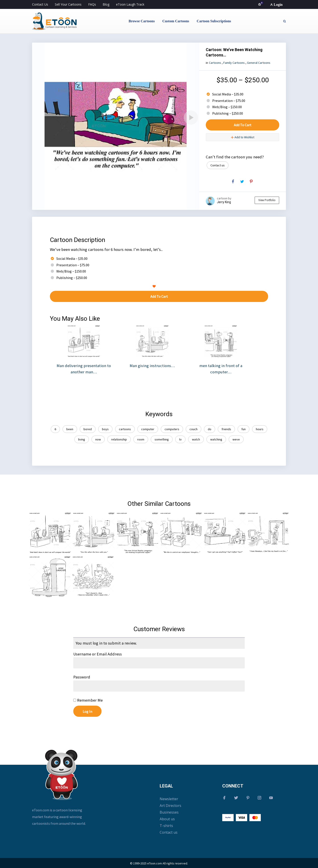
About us (167, 819)
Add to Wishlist (243, 137)
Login (276, 5)
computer (148, 429)
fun (244, 429)
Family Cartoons (234, 63)
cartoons (125, 429)
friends (226, 429)
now (98, 439)
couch (194, 429)
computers (172, 429)
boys (105, 429)
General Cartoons (259, 63)
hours (260, 429)
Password (82, 677)
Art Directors (170, 806)
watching (216, 439)
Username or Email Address (98, 654)
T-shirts (166, 826)
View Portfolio (267, 200)
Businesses (169, 812)
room (141, 439)
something (162, 439)
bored (88, 429)
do (210, 429)
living (82, 439)
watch (196, 439)
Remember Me (88, 700)
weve (236, 439)
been (70, 429)
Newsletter (169, 799)
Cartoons (215, 63)
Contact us (218, 165)
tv (180, 439)
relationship (119, 439)
